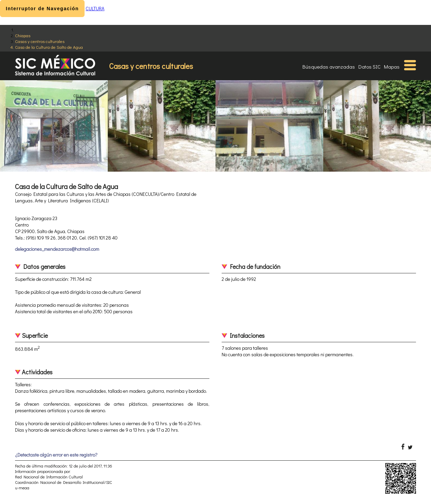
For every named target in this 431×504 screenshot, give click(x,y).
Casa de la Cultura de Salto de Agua (49, 47)
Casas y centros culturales (40, 41)
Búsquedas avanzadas (329, 67)
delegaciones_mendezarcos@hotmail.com (57, 249)
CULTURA (95, 8)
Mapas (392, 67)
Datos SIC (369, 67)
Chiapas (23, 35)
